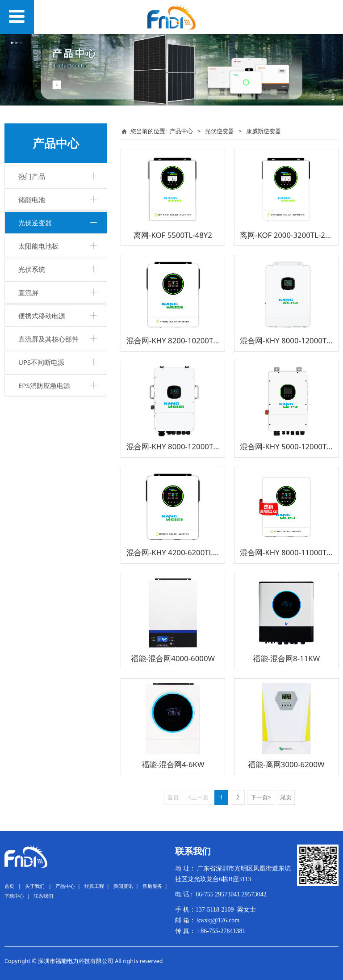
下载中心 (14, 896)
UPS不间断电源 (41, 362)
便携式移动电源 (42, 316)
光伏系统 (32, 269)
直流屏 (28, 292)
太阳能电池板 (38, 246)
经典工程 (94, 886)
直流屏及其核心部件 (48, 339)
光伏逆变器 (35, 223)
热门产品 (32, 176)
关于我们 (35, 886)
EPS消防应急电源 (44, 385)
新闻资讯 (123, 886)
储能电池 (32, 199)
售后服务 (152, 886)
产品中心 (181, 131)
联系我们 (43, 896)
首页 (9, 886)
